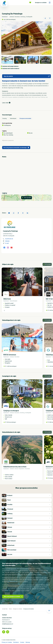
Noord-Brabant (14, 301)
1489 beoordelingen (12, 366)
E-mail (7, 243)
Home (10, 609)
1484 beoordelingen (11, 20)
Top (49, 610)
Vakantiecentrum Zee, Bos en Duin (15, 467)
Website (7, 241)
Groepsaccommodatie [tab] (25, 118)
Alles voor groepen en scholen (13, 597)
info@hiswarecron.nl (8, 624)
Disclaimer (16, 642)
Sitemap (28, 642)
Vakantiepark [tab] (13, 118)
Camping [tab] (4, 118)
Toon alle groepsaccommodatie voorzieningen (16, 148)
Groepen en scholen (43, 3)
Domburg (22, 413)
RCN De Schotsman (10, 355)
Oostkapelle (28, 413)
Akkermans (7, 299)
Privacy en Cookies (7, 642)
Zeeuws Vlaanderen (19, 469)
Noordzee (17, 357)
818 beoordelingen (11, 422)
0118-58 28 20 (9, 239)
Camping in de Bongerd (11, 411)
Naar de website (27, 76)
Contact (22, 642)
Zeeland (12, 357)
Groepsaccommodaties (29, 609)
